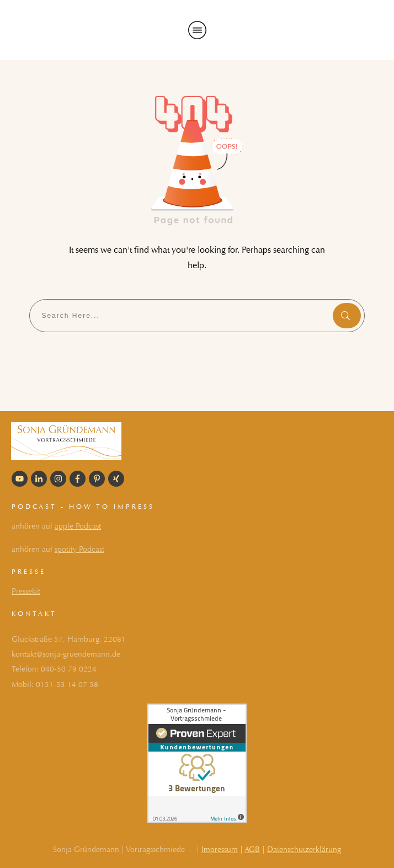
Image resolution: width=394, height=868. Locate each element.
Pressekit (26, 591)
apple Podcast (78, 526)
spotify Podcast (79, 549)
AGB (252, 850)
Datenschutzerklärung (304, 850)
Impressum (220, 850)
